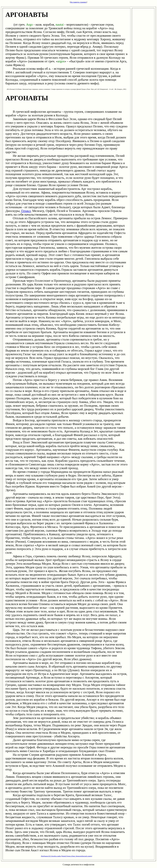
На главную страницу (78, 2)
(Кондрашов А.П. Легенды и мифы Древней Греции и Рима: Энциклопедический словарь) (67, 856)
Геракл (26, 211)
